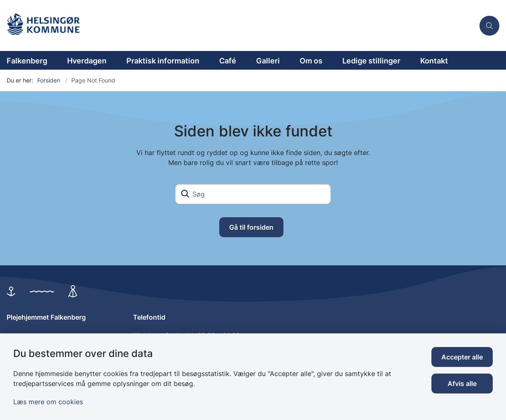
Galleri (268, 61)
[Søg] (253, 194)
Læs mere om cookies (48, 402)
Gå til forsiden (251, 227)
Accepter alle (462, 357)
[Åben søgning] (489, 26)
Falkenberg (27, 61)
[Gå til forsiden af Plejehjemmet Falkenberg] (237, 25)
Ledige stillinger (371, 61)
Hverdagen (87, 61)
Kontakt (434, 61)
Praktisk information (163, 61)
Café (228, 61)
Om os (311, 61)
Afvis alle (462, 384)
